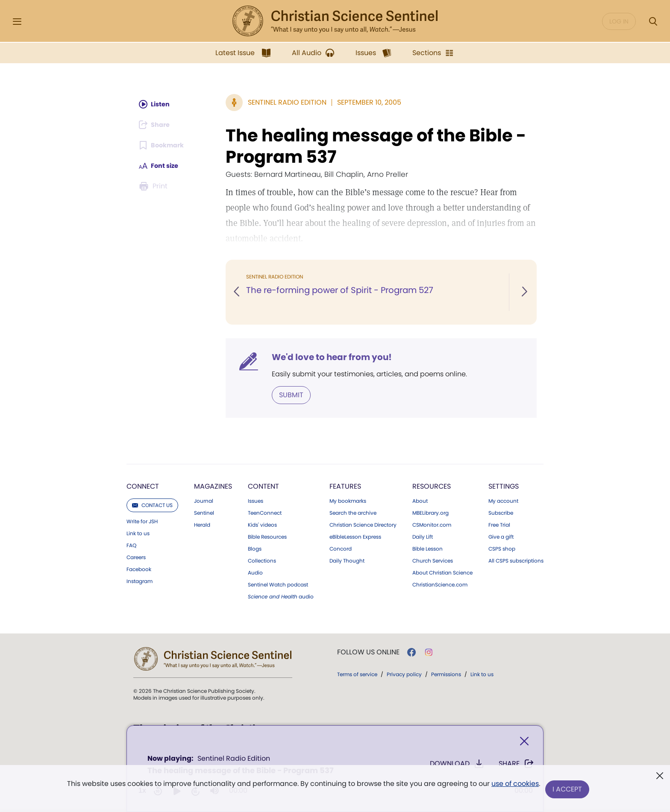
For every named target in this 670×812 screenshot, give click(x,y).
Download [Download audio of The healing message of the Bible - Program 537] (457, 765)
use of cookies (514, 786)
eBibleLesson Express (355, 536)
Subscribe (501, 512)
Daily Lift (423, 536)
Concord (341, 548)
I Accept (568, 790)
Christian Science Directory (363, 524)
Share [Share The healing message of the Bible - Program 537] (516, 765)
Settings (504, 485)
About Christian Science (442, 572)
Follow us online (368, 651)
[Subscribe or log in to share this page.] (157, 125)
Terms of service (357, 673)
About (420, 500)
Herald (202, 524)
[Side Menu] (17, 22)
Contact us (152, 504)
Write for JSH (142, 521)
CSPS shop (502, 548)
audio (281, 596)
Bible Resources (267, 536)
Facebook (139, 569)
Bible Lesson (428, 548)
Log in (619, 21)
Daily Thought (347, 560)
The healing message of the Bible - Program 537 (376, 146)
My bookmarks (348, 500)
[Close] (524, 743)
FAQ (131, 545)
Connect (143, 485)
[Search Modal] (653, 22)
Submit (291, 394)
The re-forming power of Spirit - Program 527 (342, 290)
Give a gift (501, 536)
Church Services (433, 560)
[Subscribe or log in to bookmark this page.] (164, 145)
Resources (432, 485)
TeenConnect (265, 512)
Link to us (138, 533)
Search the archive (353, 512)
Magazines (213, 485)
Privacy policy (404, 673)
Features (345, 485)
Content (263, 485)
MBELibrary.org (431, 512)
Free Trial (499, 524)
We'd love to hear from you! (332, 357)
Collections (262, 560)
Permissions (446, 673)
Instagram (140, 580)
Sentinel (204, 512)
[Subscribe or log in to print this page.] (155, 186)
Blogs (255, 548)
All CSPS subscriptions (516, 560)
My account (503, 500)
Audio (255, 572)
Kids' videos (262, 524)
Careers (136, 557)
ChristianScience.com (440, 584)
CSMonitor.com (432, 524)
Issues (256, 500)
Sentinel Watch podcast (278, 584)
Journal (204, 500)
